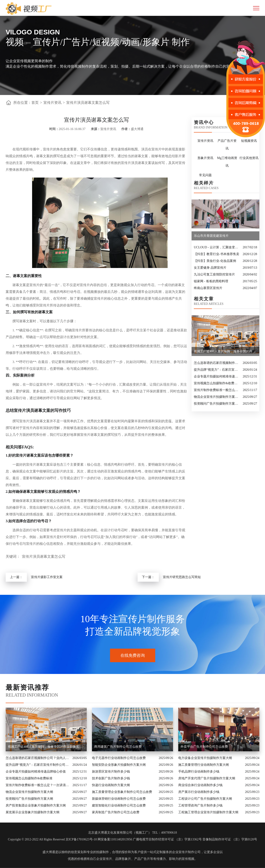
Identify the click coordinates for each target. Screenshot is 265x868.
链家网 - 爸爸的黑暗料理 (211, 281)
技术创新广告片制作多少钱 (111, 778)
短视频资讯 (249, 141)
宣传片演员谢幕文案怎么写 (88, 103)
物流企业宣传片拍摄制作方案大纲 (217, 397)
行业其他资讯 (249, 158)
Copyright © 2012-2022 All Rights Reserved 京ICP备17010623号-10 (52, 839)
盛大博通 (49, 852)
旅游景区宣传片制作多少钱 (111, 772)
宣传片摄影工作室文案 (47, 577)
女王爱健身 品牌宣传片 (210, 268)
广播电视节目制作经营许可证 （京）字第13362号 (167, 839)
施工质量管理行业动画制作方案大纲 (204, 765)
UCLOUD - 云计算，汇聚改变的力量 (217, 247)
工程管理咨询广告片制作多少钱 (200, 805)
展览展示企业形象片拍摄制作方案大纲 (33, 812)
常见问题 (205, 175)
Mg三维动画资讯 (227, 162)
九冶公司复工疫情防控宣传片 (214, 274)
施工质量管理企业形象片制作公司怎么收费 (122, 792)
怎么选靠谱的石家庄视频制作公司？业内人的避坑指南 (217, 363)
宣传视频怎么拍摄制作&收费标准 (217, 383)
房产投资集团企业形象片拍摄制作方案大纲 (36, 805)
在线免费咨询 (133, 655)
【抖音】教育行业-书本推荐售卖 (217, 254)
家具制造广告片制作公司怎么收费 (116, 812)
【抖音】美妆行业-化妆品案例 (215, 261)
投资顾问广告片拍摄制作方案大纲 (217, 404)
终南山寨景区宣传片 (208, 288)
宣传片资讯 (52, 103)
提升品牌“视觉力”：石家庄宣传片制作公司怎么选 (217, 370)
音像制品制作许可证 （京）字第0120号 (230, 839)
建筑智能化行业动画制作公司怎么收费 (119, 805)
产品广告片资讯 (227, 145)
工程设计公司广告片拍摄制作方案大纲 (205, 799)
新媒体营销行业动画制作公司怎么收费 (119, 799)
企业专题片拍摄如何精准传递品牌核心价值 (217, 376)
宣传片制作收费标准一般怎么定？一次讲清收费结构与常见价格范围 (217, 390)
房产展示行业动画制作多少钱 (199, 792)
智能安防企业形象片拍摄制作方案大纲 (119, 765)
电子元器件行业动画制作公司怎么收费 (119, 758)
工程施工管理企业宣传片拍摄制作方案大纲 (208, 812)
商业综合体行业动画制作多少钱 (200, 785)
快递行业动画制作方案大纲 (111, 785)
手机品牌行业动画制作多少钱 (199, 772)
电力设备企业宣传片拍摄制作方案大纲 (205, 758)
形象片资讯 (205, 158)
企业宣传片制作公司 (186, 852)
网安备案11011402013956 (115, 839)
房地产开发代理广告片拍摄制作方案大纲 (207, 778)
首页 (35, 103)
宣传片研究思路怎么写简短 (182, 577)
